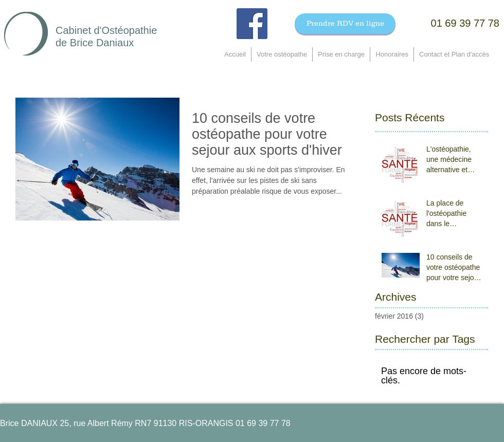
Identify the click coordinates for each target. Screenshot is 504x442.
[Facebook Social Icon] (252, 24)
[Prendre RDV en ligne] (345, 24)
